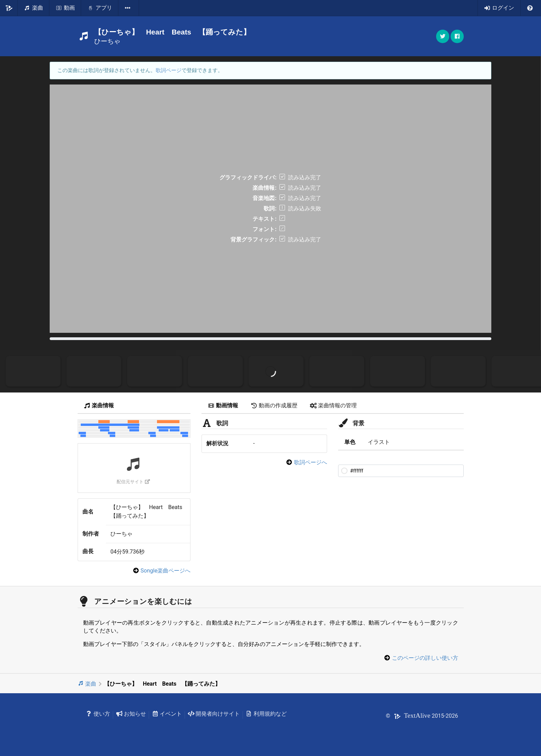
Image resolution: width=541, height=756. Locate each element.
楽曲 (87, 684)
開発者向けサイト (214, 714)
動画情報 (223, 405)
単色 (350, 442)
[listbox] (129, 8)
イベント (167, 714)
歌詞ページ (169, 70)
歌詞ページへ (311, 462)
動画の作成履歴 (274, 405)
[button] (457, 36)
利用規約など (266, 714)
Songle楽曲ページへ (165, 571)
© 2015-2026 (422, 716)
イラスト (379, 442)
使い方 (98, 714)
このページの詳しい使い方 (425, 658)
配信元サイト (133, 482)
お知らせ (131, 714)
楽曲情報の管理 (333, 405)
